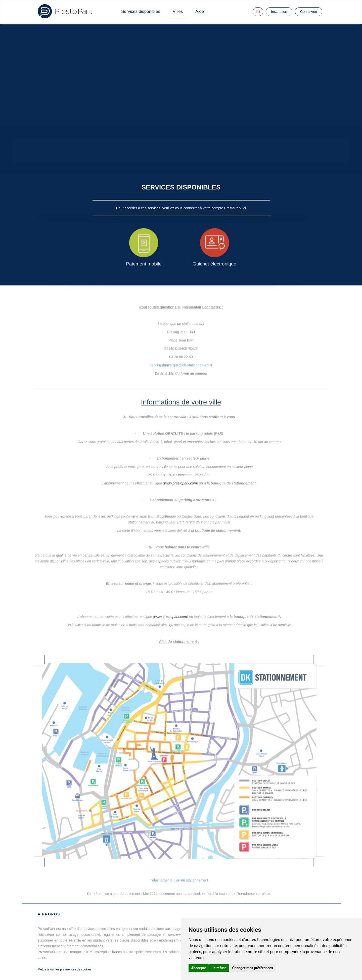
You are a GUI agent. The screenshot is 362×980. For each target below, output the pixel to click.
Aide (200, 11)
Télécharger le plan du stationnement (179, 880)
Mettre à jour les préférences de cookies (64, 969)
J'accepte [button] (199, 968)
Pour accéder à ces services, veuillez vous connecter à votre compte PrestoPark (179, 208)
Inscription (279, 12)
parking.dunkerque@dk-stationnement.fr (181, 360)
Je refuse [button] (219, 968)
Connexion (309, 12)
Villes (178, 11)
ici (244, 208)
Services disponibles (141, 11)
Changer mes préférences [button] (253, 968)
